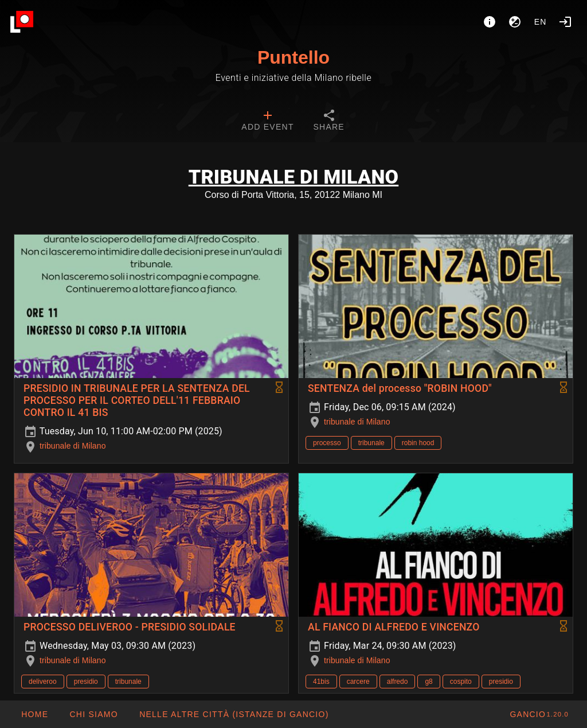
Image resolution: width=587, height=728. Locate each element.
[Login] (565, 22)
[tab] (267, 122)
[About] (490, 22)
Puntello (293, 57)
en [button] (541, 22)
